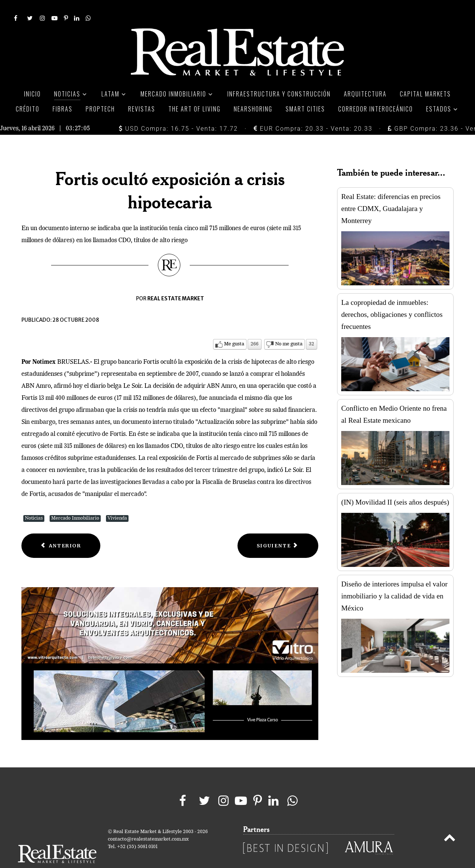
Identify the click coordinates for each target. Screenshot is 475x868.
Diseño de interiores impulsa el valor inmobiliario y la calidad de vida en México (394, 579)
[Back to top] (450, 822)
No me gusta (289, 327)
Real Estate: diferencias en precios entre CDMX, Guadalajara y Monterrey (391, 192)
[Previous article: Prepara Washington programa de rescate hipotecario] (61, 529)
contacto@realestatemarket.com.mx (148, 822)
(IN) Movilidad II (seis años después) (395, 485)
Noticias (34, 501)
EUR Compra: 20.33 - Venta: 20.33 (313, 112)
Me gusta (234, 327)
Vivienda (117, 501)
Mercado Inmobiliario (75, 501)
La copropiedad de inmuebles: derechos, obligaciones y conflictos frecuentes (392, 298)
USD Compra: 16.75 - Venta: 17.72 (178, 112)
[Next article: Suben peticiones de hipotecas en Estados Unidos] (278, 529)
